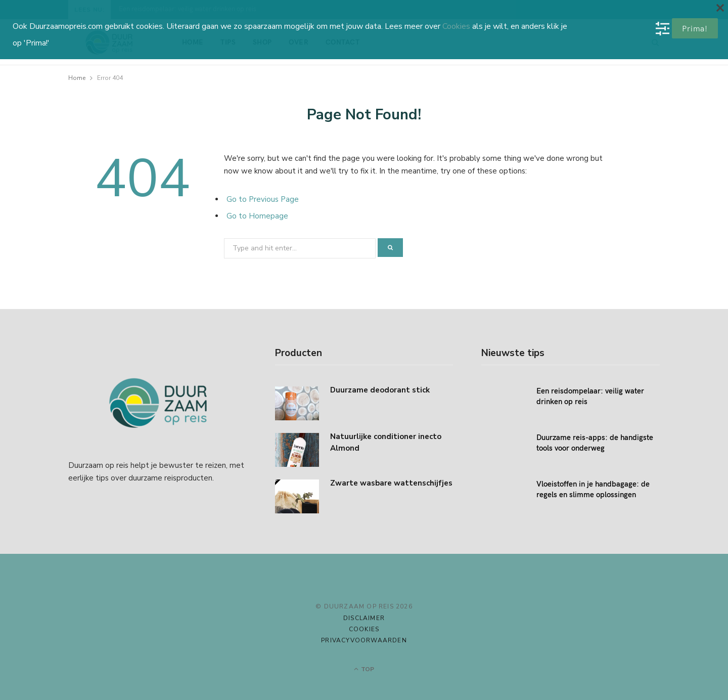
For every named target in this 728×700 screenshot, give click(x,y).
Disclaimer (364, 618)
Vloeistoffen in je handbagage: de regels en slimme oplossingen (593, 489)
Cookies (364, 629)
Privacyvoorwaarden (364, 640)
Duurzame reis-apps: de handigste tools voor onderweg (595, 442)
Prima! (695, 28)
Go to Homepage (257, 216)
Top (364, 669)
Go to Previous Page (263, 199)
